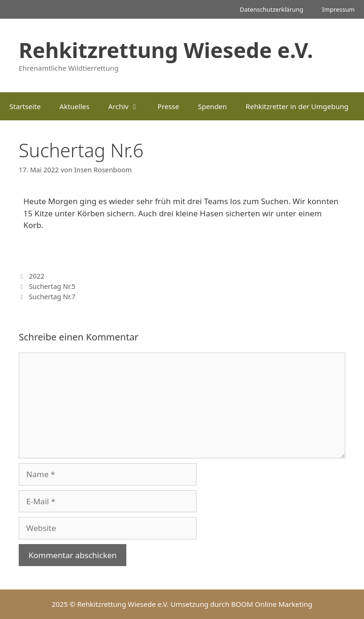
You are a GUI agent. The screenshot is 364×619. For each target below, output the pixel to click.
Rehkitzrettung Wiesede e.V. (166, 50)
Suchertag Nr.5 (52, 286)
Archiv (128, 106)
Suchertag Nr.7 (52, 297)
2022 (37, 276)
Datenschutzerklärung (271, 9)
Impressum (338, 9)
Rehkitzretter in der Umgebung (297, 106)
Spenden (212, 106)
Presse (168, 106)
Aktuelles (74, 106)
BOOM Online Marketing (272, 604)
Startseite (25, 106)
